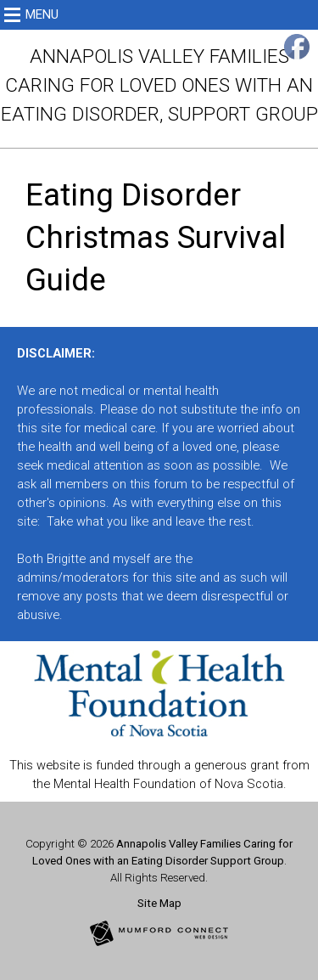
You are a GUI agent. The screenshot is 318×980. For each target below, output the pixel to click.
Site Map (159, 903)
